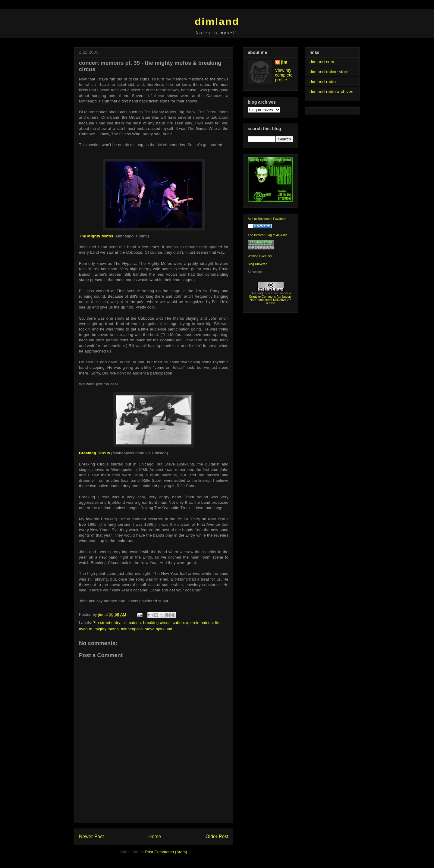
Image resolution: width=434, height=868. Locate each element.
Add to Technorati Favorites (267, 219)
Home (155, 837)
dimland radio (323, 82)
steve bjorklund (159, 629)
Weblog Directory (260, 256)
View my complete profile (284, 75)
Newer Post (91, 837)
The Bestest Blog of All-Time (268, 235)
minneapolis (132, 629)
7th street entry (107, 623)
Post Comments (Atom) (166, 852)
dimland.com (322, 62)
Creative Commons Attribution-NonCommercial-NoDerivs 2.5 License (270, 300)
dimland (217, 21)
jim (284, 62)
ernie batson (202, 623)
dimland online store (329, 72)
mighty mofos (107, 629)
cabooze (180, 623)
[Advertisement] (154, 809)
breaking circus (157, 623)
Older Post (217, 837)
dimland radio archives (331, 92)
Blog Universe (258, 264)
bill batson (132, 623)
